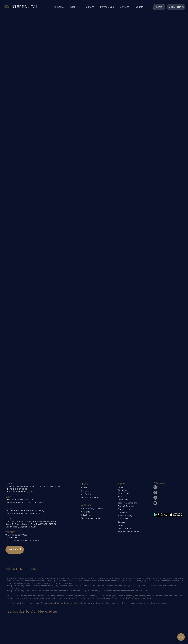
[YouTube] (155, 503)
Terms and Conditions (51, 603)
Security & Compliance (128, 503)
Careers (121, 522)
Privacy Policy (72, 603)
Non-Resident (87, 494)
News (120, 525)
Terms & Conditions (127, 506)
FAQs (120, 496)
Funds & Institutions (90, 497)
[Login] (159, 7)
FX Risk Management (90, 518)
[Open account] (176, 7)
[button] (59, 7)
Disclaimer (123, 512)
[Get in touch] (15, 550)
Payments (85, 512)
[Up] (181, 637)
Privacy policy (124, 509)
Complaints (123, 500)
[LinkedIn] (155, 487)
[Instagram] (155, 492)
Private (84, 488)
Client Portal (123, 493)
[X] (155, 498)
